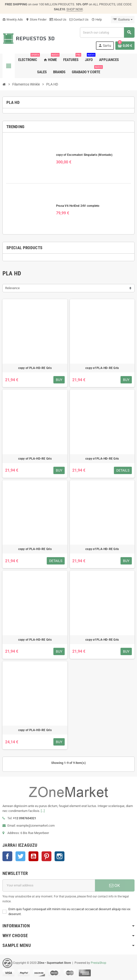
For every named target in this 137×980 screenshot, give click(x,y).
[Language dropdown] (123, 20)
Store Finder (36, 19)
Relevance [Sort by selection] (12, 288)
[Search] (107, 32)
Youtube (33, 856)
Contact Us (79, 19)
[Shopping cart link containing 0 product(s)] (125, 46)
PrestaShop (99, 963)
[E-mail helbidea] (49, 885)
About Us (58, 19)
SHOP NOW (75, 9)
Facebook (7, 856)
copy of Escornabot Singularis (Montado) (84, 155)
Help (97, 19)
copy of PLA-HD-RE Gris (35, 368)
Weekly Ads (13, 19)
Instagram (60, 856)
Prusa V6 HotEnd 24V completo (78, 206)
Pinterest (46, 856)
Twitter (20, 856)
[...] (43, 811)
